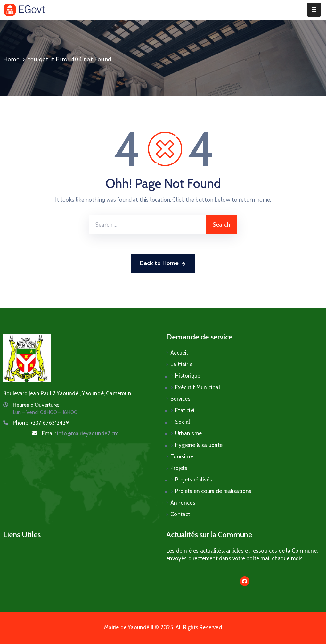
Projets (179, 468)
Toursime (182, 456)
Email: (80, 433)
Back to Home (163, 263)
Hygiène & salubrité (199, 445)
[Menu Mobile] (314, 10)
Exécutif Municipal (198, 387)
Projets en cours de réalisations (213, 491)
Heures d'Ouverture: (36, 405)
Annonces (183, 503)
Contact (180, 514)
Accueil (179, 353)
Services (180, 399)
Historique (188, 376)
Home (11, 59)
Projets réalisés (194, 480)
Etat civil (185, 410)
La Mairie (181, 364)
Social (183, 422)
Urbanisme (188, 433)
